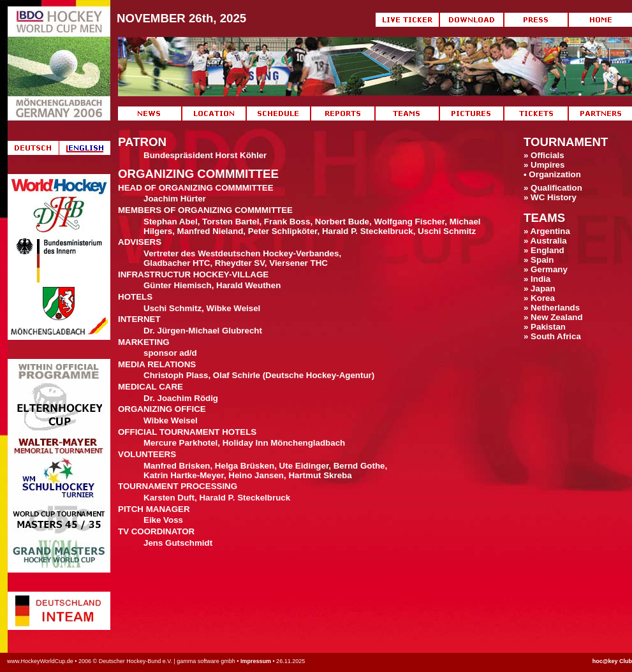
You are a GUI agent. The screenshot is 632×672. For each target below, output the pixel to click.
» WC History (550, 197)
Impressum (256, 661)
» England (544, 250)
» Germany (546, 269)
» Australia (545, 241)
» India (537, 279)
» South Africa (552, 336)
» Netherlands (552, 308)
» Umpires (544, 165)
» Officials (544, 155)
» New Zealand (553, 317)
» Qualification (553, 188)
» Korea (539, 298)
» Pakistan (545, 327)
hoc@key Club (612, 661)
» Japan (540, 289)
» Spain (539, 260)
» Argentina (547, 231)
